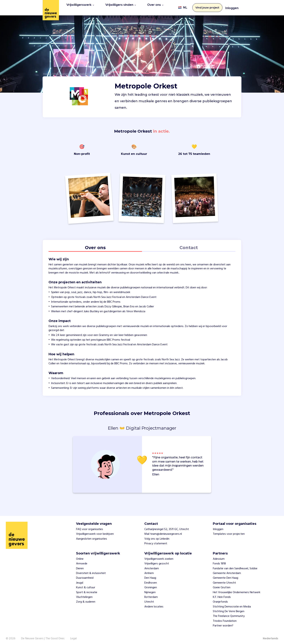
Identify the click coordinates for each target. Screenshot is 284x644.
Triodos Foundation (225, 619)
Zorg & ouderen (86, 600)
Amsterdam (152, 566)
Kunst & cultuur (86, 585)
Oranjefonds (220, 600)
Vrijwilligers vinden (121, 6)
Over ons (155, 6)
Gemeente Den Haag (225, 576)
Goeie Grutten (222, 585)
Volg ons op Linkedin (157, 537)
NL (183, 7)
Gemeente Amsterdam (227, 571)
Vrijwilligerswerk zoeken (159, 557)
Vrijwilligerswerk (80, 6)
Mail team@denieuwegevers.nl (163, 532)
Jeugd (80, 581)
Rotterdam (151, 595)
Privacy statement (156, 541)
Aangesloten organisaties (92, 537)
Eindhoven (151, 581)
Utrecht (149, 600)
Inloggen (232, 7)
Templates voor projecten (229, 532)
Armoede (82, 561)
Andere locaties (154, 604)
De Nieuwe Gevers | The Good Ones (43, 636)
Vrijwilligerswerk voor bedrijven (95, 532)
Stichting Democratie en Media (232, 604)
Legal (73, 636)
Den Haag (150, 576)
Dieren (80, 566)
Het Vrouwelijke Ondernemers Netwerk (237, 590)
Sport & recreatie (87, 590)
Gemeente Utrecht (224, 581)
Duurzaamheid (85, 576)
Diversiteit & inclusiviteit (91, 571)
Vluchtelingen (84, 595)
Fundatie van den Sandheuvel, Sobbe (235, 566)
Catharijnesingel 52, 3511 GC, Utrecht (167, 527)
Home (47, 72)
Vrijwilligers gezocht (157, 561)
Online (80, 557)
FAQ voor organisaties (90, 527)
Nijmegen (150, 590)
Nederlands (271, 636)
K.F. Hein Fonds (222, 595)
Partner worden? (223, 623)
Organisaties (61, 72)
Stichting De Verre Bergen (229, 609)
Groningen (151, 585)
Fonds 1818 (219, 561)
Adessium (219, 557)
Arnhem (149, 571)
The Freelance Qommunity (229, 614)
